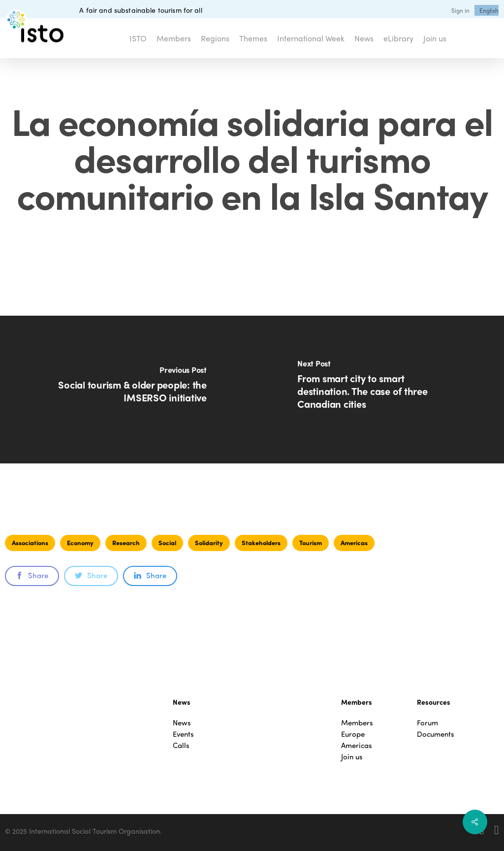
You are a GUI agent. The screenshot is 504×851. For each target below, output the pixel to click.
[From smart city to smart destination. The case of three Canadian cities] (378, 390)
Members (357, 723)
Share (32, 575)
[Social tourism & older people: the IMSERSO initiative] (126, 390)
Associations (30, 542)
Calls (181, 745)
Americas (354, 542)
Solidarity (209, 542)
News (182, 723)
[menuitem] (489, 10)
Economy (80, 542)
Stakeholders (261, 542)
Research (126, 542)
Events (183, 734)
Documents (436, 734)
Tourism (311, 542)
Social (167, 542)
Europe (353, 734)
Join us (352, 757)
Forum (427, 723)
